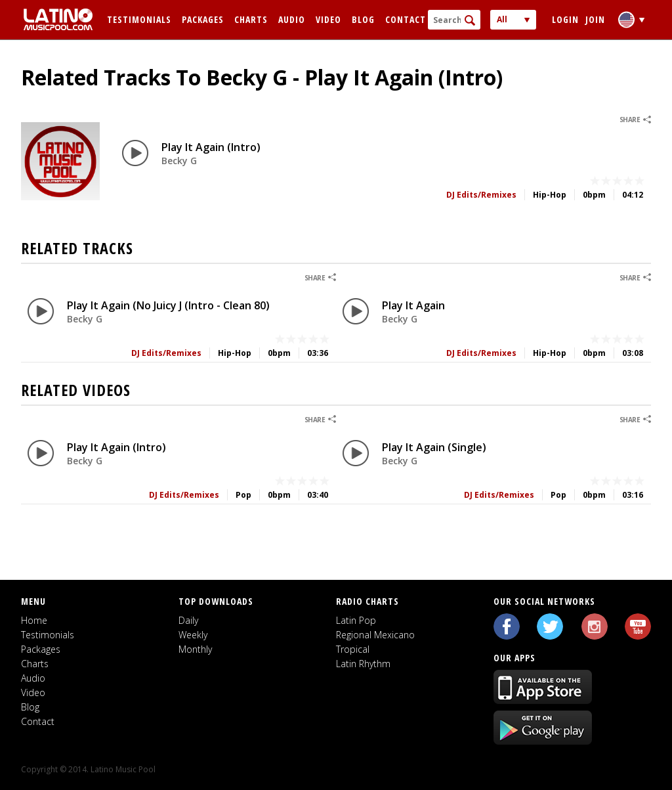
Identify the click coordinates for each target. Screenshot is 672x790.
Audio (292, 19)
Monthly (195, 649)
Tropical (353, 649)
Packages (203, 19)
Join (595, 19)
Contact (406, 19)
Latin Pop (356, 620)
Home (34, 620)
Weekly (193, 635)
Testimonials (139, 19)
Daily (188, 620)
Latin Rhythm (363, 664)
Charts (251, 19)
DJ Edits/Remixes (481, 195)
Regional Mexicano (375, 635)
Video (328, 19)
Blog (363, 19)
